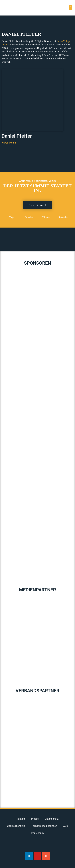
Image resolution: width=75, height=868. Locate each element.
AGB (66, 826)
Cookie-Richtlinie (16, 826)
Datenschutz (52, 819)
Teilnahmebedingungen (44, 826)
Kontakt (21, 819)
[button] (70, 8)
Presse (35, 819)
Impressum (37, 833)
